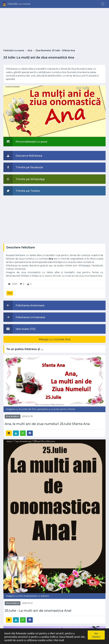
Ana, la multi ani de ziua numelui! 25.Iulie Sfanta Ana (47, 424)
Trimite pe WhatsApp (24, 179)
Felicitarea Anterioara (24, 305)
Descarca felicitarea (23, 156)
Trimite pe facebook (23, 167)
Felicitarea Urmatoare (24, 317)
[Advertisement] (54, 28)
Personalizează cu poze (25, 141)
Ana (30, 50)
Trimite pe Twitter (22, 191)
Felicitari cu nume (14, 50)
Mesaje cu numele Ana (55, 339)
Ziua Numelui (13, 416)
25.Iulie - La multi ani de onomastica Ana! (38, 611)
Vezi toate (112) (19, 329)
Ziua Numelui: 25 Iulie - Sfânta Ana (55, 50)
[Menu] (103, 4)
